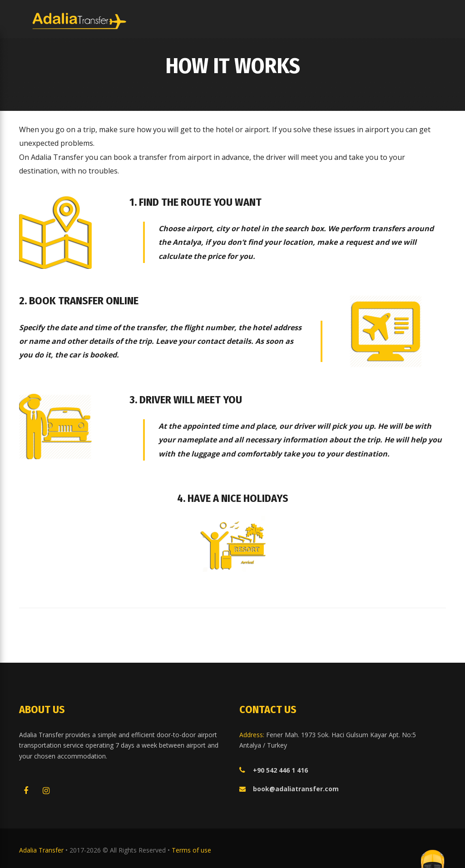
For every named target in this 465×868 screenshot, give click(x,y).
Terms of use (191, 850)
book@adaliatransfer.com (296, 789)
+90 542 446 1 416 (280, 770)
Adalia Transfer (42, 850)
